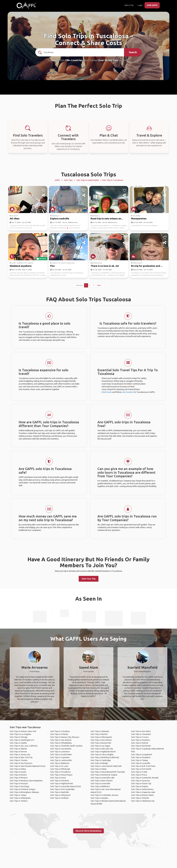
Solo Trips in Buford (99, 734)
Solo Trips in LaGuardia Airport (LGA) (65, 786)
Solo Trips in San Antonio (61, 740)
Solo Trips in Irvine (58, 778)
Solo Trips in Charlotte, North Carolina (66, 746)
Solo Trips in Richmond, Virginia (104, 775)
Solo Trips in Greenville (100, 784)
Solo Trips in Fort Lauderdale (62, 789)
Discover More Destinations (88, 831)
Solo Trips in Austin (18, 772)
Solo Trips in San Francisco (21, 763)
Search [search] (133, 52)
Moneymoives (139, 218)
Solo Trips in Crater (139, 772)
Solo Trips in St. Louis (59, 766)
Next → (100, 285)
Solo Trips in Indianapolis (20, 798)
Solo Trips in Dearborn (141, 740)
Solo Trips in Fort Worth (141, 769)
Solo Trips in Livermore (60, 752)
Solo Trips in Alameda (100, 731)
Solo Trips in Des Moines (101, 740)
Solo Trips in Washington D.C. (22, 740)
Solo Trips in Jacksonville (61, 760)
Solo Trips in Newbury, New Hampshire (26, 781)
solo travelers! (128, 392)
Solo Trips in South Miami (61, 755)
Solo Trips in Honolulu (60, 781)
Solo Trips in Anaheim (59, 798)
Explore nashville (60, 218)
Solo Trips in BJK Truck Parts (143, 766)
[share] (44, 195)
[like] (44, 190)
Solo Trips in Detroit (140, 743)
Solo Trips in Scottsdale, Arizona (104, 795)
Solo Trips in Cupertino (60, 757)
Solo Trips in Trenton (19, 760)
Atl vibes (15, 218)
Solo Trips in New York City (21, 757)
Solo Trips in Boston (18, 775)
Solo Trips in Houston (19, 784)
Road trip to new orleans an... (107, 218)
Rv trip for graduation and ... (147, 266)
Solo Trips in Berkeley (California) (105, 757)
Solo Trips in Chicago (19, 737)
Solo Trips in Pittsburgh (60, 769)
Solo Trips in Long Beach (142, 755)
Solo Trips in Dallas (18, 769)
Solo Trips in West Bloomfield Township (108, 772)
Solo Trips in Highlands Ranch (103, 752)
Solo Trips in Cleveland (141, 734)
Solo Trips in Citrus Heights (102, 755)
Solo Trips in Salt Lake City (102, 749)
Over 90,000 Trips (108, 60)
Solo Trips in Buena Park (101, 743)
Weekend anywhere (21, 266)
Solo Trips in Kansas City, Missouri (65, 737)
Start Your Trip (89, 579)
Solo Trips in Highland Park (62, 784)
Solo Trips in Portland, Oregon (23, 789)
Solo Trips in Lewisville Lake (103, 778)
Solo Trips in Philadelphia (61, 743)
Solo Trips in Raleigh (99, 763)
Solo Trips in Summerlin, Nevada (145, 778)
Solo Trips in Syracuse (140, 781)
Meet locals (107, 392)
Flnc (53, 266)
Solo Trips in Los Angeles (20, 734)
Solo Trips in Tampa (18, 795)
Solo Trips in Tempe (140, 760)
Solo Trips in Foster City (141, 784)
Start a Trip (129, 5)
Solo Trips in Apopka (99, 798)
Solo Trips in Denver (18, 752)
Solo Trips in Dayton (140, 786)
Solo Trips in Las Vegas (100, 746)
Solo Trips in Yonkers (19, 801)
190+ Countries (74, 60)
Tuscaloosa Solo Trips (89, 174)
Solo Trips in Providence (60, 772)
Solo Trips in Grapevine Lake (143, 792)
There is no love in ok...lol (105, 266)
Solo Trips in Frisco (139, 775)
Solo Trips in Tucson (140, 737)
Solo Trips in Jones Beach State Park (106, 766)
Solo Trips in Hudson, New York (23, 731)
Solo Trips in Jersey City (20, 755)
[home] (26, 6)
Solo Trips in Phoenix (19, 778)
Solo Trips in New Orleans (102, 781)
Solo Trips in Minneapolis (101, 737)
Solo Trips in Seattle (18, 743)
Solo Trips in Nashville (60, 792)
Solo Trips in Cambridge (101, 760)
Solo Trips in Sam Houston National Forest (28, 766)
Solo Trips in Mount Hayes (61, 775)
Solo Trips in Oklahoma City (143, 801)
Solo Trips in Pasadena (141, 757)
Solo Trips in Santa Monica (142, 789)
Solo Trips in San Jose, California (24, 746)
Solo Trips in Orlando (59, 734)
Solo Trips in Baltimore (60, 763)
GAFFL (57, 180)
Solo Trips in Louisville (141, 763)
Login (140, 5)
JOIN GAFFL (152, 5)
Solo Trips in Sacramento (61, 749)
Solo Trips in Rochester (141, 746)
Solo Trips (68, 180)
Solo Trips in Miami (99, 769)
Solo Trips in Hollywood (60, 795)
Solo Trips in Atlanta (18, 749)
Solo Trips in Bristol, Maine (142, 795)
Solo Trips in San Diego (19, 786)
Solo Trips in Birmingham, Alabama (24, 792)
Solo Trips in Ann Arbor (141, 731)
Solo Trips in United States (88, 180)
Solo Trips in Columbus (60, 731)
